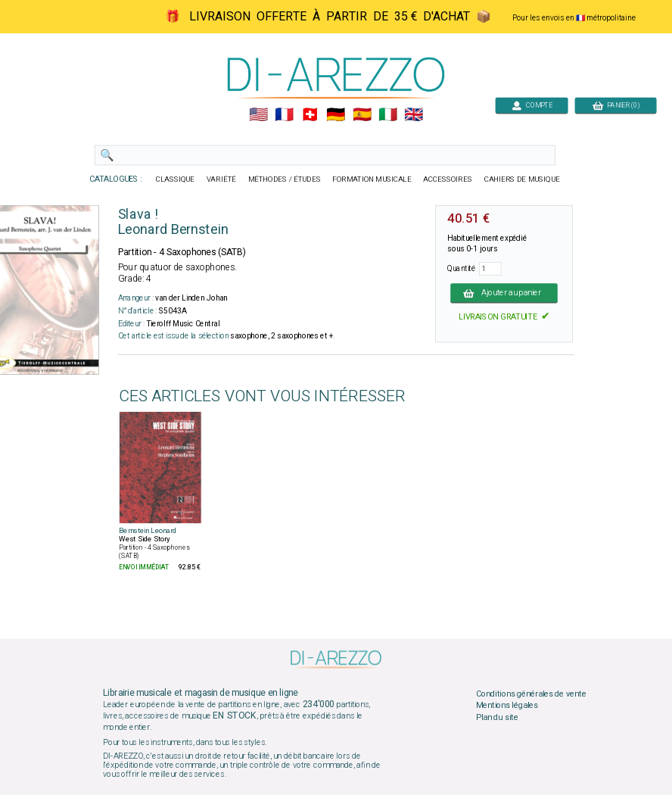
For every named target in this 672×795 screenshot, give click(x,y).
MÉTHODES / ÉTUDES (285, 179)
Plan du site (497, 717)
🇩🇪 (336, 115)
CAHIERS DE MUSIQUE (522, 179)
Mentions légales (507, 706)
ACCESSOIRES (448, 179)
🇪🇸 (362, 115)
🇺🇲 (258, 115)
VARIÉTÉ (221, 179)
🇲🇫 (284, 115)
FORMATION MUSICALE (372, 179)
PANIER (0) (616, 105)
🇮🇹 (388, 115)
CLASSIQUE (176, 179)
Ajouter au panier (504, 293)
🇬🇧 (414, 115)
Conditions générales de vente (531, 694)
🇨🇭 (310, 115)
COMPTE (532, 105)
